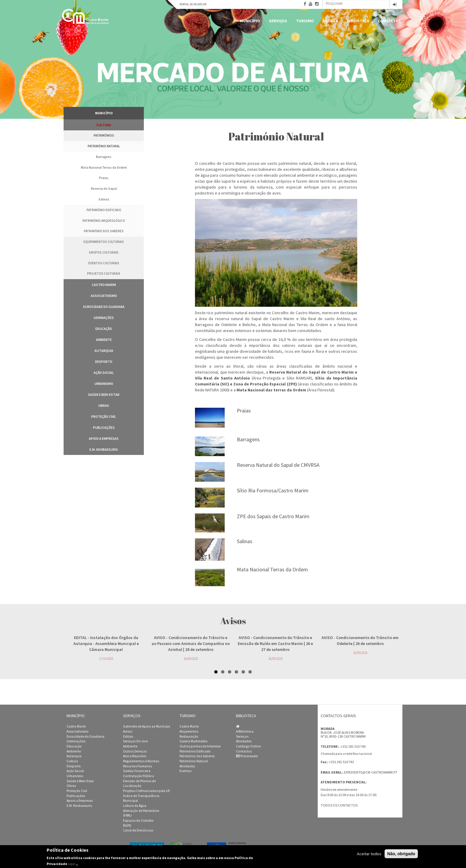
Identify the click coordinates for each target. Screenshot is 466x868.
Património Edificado (195, 751)
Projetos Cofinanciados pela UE (147, 791)
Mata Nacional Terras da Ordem (104, 167)
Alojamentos (189, 731)
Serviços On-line (135, 741)
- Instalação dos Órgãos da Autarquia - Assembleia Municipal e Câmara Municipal (106, 644)
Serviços (278, 21)
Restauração (189, 736)
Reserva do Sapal (104, 189)
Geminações (104, 318)
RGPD (127, 826)
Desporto (104, 362)
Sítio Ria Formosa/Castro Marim (273, 490)
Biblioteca (358, 21)
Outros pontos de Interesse (200, 746)
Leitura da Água (135, 806)
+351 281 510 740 (353, 746)
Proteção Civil (104, 416)
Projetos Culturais (104, 273)
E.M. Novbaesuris (104, 449)
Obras (104, 405)
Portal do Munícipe (193, 4)
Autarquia (104, 351)
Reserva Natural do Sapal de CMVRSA (278, 465)
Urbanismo (104, 384)
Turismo (305, 21)
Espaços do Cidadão (138, 820)
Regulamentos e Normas (141, 761)
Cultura (104, 125)
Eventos (185, 771)
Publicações (104, 427)
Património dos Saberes (104, 231)
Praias (104, 178)
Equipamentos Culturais (104, 242)
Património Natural (104, 146)
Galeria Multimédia (193, 741)
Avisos (128, 731)
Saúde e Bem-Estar (104, 395)
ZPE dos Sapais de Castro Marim (273, 516)
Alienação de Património (141, 811)
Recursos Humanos (137, 766)
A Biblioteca (245, 731)
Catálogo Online (248, 746)
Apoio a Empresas (104, 438)
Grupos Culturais (104, 252)
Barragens (104, 157)
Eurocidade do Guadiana (104, 307)
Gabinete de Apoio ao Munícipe (147, 726)
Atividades (187, 766)
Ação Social (104, 373)
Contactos (389, 21)
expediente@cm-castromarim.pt (371, 772)
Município (250, 21)
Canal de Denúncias (138, 830)
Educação (104, 329)
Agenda (330, 21)
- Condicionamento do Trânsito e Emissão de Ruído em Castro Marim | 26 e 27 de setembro (275, 644)
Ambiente (104, 340)
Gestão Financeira (137, 771)
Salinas (104, 199)
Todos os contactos (339, 805)
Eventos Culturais (104, 263)
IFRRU (127, 815)
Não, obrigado (401, 854)
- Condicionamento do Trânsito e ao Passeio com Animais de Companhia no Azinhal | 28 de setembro (191, 644)
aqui (72, 864)
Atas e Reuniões (135, 756)
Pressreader (247, 756)
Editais (128, 736)
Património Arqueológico (104, 221)
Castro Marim (104, 285)
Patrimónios (104, 135)
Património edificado (104, 210)
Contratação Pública (138, 776)
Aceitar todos (369, 854)
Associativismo (104, 296)
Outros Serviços (135, 751)
